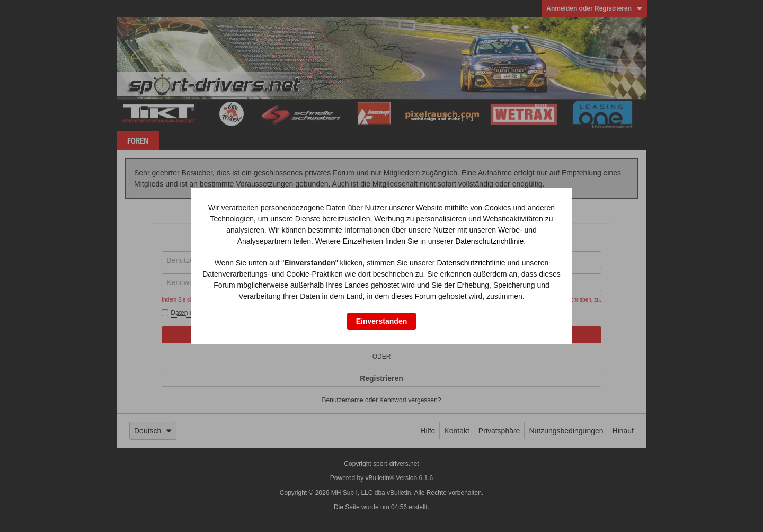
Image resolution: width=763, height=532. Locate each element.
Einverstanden (381, 321)
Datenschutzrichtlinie (489, 241)
